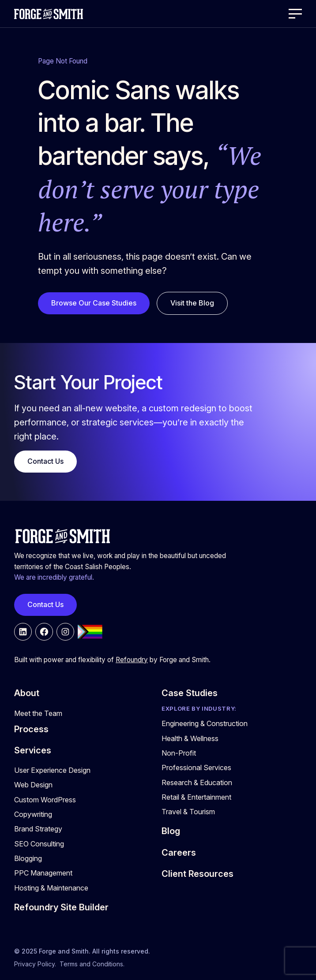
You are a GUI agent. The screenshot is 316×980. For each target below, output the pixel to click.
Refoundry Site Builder (61, 907)
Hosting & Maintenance (51, 888)
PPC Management (43, 873)
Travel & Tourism (188, 812)
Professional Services (196, 768)
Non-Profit (179, 753)
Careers (179, 853)
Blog (171, 831)
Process (31, 729)
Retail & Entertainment (196, 797)
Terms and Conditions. (92, 964)
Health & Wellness (190, 738)
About (27, 693)
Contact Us (45, 461)
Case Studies (190, 693)
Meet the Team (38, 713)
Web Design (33, 785)
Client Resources (197, 874)
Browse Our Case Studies (94, 303)
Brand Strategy (38, 829)
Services (33, 750)
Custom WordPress (45, 800)
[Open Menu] (295, 14)
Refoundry (132, 660)
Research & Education (197, 783)
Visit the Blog (192, 303)
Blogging (28, 858)
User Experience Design (52, 770)
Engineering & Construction (205, 723)
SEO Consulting (39, 844)
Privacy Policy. (35, 964)
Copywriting (33, 814)
